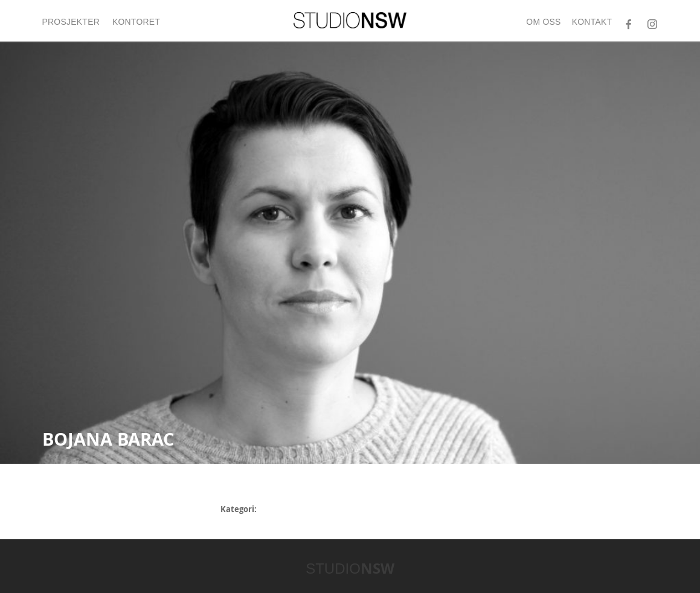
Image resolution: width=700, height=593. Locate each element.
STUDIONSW (350, 20)
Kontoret (136, 22)
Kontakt (592, 22)
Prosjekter (71, 22)
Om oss (543, 22)
